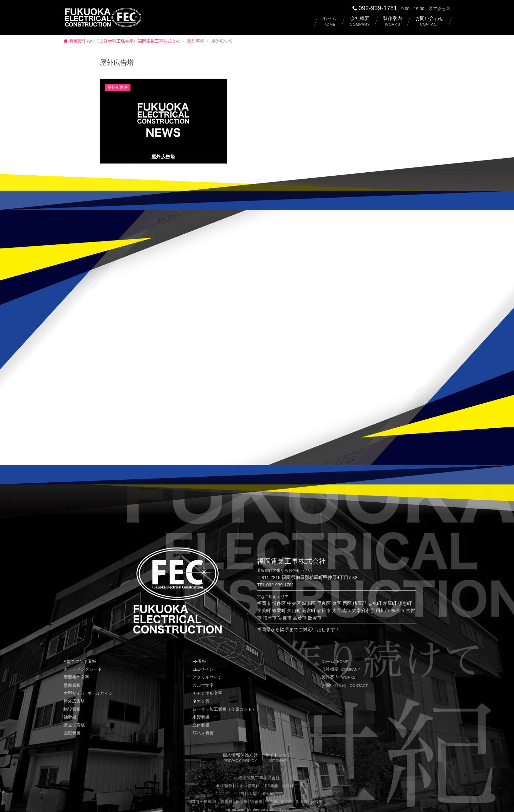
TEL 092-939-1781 (276, 579)
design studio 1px (269, 803)
